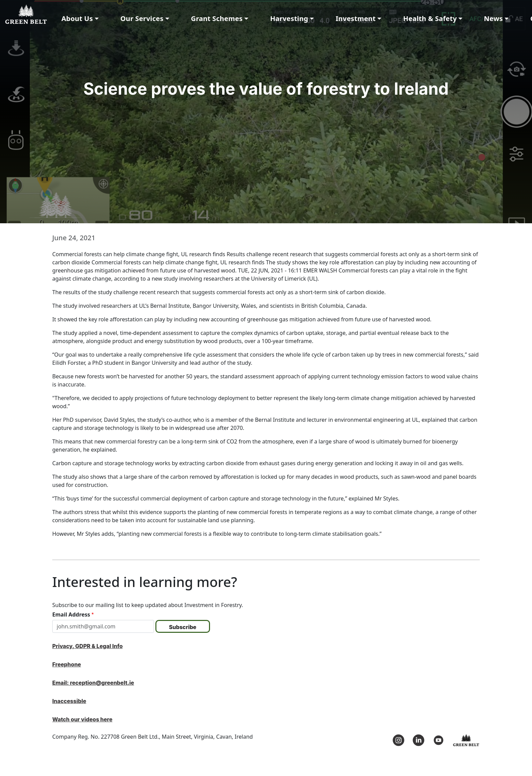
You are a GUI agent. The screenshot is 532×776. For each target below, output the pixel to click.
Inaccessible (69, 701)
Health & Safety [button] (430, 18)
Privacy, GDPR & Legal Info (88, 646)
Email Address (71, 614)
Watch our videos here (82, 719)
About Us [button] (77, 18)
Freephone (67, 664)
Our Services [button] (142, 18)
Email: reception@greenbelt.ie (93, 683)
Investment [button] (356, 18)
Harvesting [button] (289, 18)
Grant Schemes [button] (217, 18)
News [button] (493, 18)
